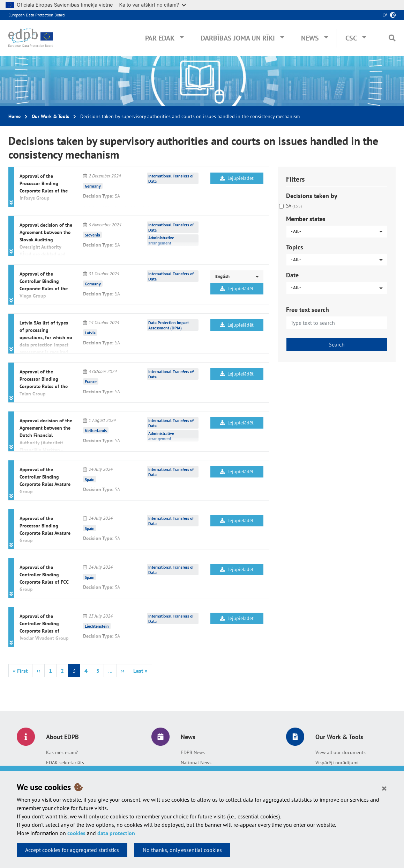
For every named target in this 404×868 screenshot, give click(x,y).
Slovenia (92, 235)
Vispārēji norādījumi (337, 763)
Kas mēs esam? (62, 752)
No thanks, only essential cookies (182, 850)
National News (196, 763)
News (310, 38)
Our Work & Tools (50, 116)
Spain (90, 479)
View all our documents (341, 752)
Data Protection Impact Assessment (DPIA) (169, 325)
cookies (76, 833)
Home (14, 116)
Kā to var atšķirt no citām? (152, 5)
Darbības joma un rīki (238, 38)
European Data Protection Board (36, 15)
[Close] (384, 788)
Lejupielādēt (237, 178)
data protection (116, 833)
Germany (93, 186)
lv (385, 15)
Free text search (308, 310)
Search (337, 344)
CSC (351, 38)
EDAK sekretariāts (65, 763)
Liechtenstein (97, 626)
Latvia (90, 332)
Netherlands (96, 430)
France (91, 381)
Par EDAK (160, 38)
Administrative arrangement (161, 240)
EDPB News (193, 752)
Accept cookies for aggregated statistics (72, 850)
